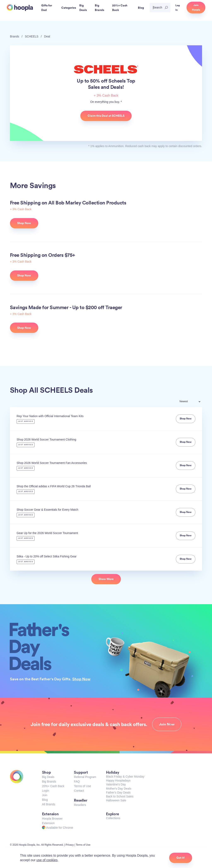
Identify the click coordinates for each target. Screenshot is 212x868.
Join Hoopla (196, 7)
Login (46, 791)
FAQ (77, 782)
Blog (45, 800)
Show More (106, 579)
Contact (79, 791)
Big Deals (48, 777)
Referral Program (85, 777)
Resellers (80, 805)
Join (45, 795)
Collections (113, 818)
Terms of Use (82, 786)
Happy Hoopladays (118, 780)
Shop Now (81, 679)
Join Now (167, 724)
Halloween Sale (116, 800)
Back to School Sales (120, 796)
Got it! (181, 858)
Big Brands (49, 782)
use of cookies (47, 860)
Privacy (70, 845)
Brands (14, 36)
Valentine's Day (116, 784)
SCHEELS (32, 36)
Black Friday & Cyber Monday (125, 777)
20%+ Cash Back (53, 786)
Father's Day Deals (118, 792)
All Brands (49, 804)
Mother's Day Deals (119, 789)
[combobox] (193, 402)
